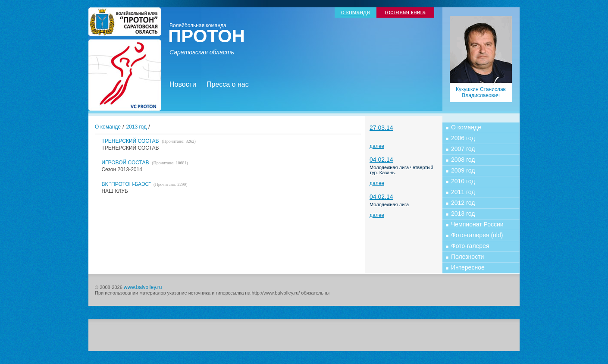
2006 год (463, 138)
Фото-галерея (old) (477, 235)
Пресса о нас (228, 84)
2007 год (463, 149)
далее (377, 146)
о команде (356, 12)
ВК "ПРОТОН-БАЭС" (144, 184)
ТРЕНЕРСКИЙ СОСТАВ (148, 141)
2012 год (463, 203)
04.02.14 (381, 160)
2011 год (463, 192)
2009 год (463, 170)
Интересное (468, 267)
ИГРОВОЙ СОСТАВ (144, 163)
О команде (108, 127)
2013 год (136, 127)
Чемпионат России (477, 224)
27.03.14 (381, 128)
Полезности (467, 257)
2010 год (463, 181)
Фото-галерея (470, 246)
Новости (183, 84)
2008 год (463, 160)
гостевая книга (405, 12)
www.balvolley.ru (143, 287)
